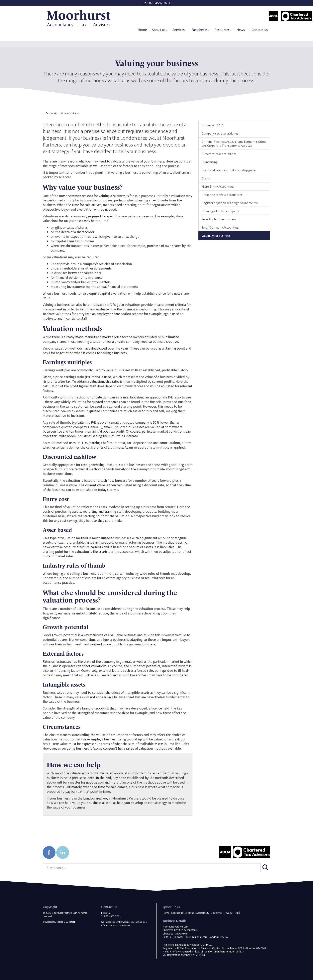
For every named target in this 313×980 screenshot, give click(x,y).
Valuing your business (216, 236)
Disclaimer (217, 913)
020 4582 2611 (160, 3)
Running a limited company (220, 211)
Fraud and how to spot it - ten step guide (229, 170)
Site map (190, 913)
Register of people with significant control (230, 203)
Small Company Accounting (220, 227)
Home (142, 30)
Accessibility (203, 913)
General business (70, 113)
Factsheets (201, 30)
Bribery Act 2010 (213, 125)
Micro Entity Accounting (218, 186)
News (242, 30)
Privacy (228, 913)
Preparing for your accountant (222, 195)
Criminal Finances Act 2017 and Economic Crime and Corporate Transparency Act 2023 (234, 144)
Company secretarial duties (220, 133)
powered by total (59, 922)
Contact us (260, 30)
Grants (206, 178)
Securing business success (219, 219)
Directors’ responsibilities (219, 154)
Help (236, 913)
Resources (223, 30)
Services (179, 30)
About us (160, 30)
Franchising (210, 162)
